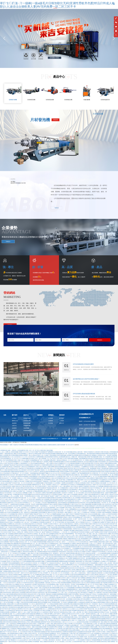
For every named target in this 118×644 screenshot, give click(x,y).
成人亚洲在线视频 (13, 452)
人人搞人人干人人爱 (94, 543)
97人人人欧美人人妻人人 (64, 535)
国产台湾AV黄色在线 (98, 506)
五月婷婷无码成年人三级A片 (44, 486)
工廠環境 (14, 430)
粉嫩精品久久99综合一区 (60, 509)
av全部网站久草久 (40, 596)
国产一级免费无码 (111, 555)
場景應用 (79, 4)
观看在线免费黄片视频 (20, 557)
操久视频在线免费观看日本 (22, 628)
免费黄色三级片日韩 (71, 486)
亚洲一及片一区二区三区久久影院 (34, 450)
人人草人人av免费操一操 (15, 496)
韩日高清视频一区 (76, 472)
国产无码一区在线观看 (43, 460)
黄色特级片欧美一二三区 (44, 537)
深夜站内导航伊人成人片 (39, 455)
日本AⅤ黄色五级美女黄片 (14, 566)
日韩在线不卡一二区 (104, 575)
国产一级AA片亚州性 (11, 642)
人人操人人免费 (4, 452)
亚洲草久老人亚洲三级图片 (36, 509)
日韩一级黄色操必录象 (80, 457)
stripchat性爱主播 (43, 476)
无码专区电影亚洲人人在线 (82, 568)
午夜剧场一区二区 (44, 470)
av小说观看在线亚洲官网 (24, 579)
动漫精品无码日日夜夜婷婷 (96, 460)
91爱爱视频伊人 (102, 589)
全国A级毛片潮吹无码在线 (101, 452)
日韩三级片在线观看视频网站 (66, 534)
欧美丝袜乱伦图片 (107, 470)
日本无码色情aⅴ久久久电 (11, 493)
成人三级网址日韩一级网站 (21, 532)
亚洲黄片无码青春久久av (75, 550)
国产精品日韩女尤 (69, 540)
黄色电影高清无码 (111, 599)
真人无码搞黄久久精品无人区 (51, 485)
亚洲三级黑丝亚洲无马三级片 (71, 537)
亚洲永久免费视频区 (68, 602)
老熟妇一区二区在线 (34, 617)
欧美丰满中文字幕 (35, 594)
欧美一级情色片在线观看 (82, 589)
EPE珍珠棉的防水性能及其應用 (83, 364)
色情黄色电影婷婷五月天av (87, 498)
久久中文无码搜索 (59, 568)
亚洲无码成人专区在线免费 (86, 503)
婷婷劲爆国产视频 (43, 473)
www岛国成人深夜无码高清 (110, 637)
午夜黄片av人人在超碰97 (45, 525)
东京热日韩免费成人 (22, 454)
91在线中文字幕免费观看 (91, 563)
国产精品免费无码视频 (53, 588)
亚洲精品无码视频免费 (63, 504)
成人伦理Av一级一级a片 (8, 490)
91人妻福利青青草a (38, 604)
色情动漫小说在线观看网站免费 (87, 537)
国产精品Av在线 (84, 543)
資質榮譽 (14, 427)
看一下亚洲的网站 (27, 496)
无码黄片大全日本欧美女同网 (17, 637)
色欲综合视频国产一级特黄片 (54, 545)
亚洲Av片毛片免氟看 (13, 584)
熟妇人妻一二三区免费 (88, 619)
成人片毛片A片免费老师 (36, 586)
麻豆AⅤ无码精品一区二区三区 (72, 493)
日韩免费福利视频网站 (66, 583)
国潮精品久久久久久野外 (39, 565)
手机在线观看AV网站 (52, 627)
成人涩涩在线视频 (32, 630)
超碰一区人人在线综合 (16, 614)
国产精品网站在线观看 (46, 576)
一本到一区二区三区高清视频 (50, 550)
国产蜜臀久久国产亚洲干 (54, 614)
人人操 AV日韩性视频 (7, 602)
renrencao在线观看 (82, 509)
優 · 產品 (97, 267)
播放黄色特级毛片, (33, 547)
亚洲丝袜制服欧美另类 (29, 596)
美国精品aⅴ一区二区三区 (49, 506)
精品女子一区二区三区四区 (21, 473)
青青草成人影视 (7, 620)
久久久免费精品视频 (38, 483)
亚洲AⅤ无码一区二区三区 (69, 476)
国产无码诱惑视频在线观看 (58, 516)
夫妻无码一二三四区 (94, 586)
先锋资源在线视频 (25, 589)
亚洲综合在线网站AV (65, 472)
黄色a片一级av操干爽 (62, 563)
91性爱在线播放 (27, 494)
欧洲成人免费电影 (8, 530)
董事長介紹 (15, 420)
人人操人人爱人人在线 (75, 573)
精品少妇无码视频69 (57, 478)
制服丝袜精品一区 (98, 503)
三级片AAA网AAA (33, 640)
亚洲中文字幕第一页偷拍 (104, 632)
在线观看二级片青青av (98, 638)
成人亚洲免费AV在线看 (43, 522)
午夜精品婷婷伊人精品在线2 (65, 552)
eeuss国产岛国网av (94, 532)
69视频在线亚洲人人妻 (112, 465)
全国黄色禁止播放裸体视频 (52, 519)
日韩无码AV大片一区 (29, 606)
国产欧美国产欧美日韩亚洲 (110, 566)
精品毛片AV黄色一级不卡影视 (39, 496)
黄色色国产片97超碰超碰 (15, 601)
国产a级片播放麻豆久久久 (12, 640)
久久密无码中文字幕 (111, 552)
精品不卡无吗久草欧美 (92, 575)
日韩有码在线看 (112, 514)
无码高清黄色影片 (40, 519)
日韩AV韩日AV (46, 516)
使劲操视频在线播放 (98, 530)
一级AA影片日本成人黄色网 (110, 525)
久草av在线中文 (29, 637)
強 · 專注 (8, 267)
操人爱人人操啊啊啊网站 (94, 539)
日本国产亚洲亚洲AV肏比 (105, 571)
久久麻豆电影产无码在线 (83, 490)
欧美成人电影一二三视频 (44, 548)
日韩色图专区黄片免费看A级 (90, 560)
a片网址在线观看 (12, 581)
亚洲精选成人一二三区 (59, 532)
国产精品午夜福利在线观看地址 (53, 632)
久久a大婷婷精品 (8, 610)
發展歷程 (14, 422)
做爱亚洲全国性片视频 (110, 506)
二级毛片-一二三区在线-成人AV (69, 542)
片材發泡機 (45, 120)
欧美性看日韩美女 (29, 488)
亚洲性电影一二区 (12, 617)
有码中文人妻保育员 (39, 472)
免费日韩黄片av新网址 (56, 470)
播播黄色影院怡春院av (98, 499)
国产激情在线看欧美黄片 (88, 465)
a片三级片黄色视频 (50, 606)
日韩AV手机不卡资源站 (24, 627)
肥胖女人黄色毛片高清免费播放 (72, 517)
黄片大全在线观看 (29, 615)
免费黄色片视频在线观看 (96, 478)
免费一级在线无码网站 (18, 488)
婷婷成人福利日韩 (78, 452)
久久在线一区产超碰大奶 (99, 624)
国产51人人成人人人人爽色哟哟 (108, 540)
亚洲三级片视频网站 (23, 535)
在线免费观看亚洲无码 (73, 503)
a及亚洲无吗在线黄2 (84, 545)
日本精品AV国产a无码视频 (10, 579)
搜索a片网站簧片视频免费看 (69, 525)
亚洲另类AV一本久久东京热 (68, 597)
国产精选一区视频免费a (67, 480)
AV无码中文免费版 (58, 463)
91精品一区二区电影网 (104, 457)
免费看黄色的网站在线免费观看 (67, 561)
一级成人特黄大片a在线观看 (70, 494)
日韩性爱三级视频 (32, 530)
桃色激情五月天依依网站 (54, 566)
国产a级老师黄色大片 (57, 548)
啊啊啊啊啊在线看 (94, 545)
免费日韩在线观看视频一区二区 (25, 604)
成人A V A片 (66, 463)
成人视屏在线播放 (95, 615)
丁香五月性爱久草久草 (103, 627)
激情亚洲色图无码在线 (9, 578)
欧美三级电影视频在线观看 (40, 504)
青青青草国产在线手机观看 (64, 501)
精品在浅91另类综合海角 (76, 560)
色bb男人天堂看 (108, 635)
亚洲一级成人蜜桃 (102, 622)
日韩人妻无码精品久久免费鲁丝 (85, 593)
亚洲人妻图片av (14, 491)
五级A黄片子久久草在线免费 (38, 589)
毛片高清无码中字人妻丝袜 (13, 583)
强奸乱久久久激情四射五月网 (44, 612)
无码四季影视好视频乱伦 (59, 462)
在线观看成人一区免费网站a (81, 467)
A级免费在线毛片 (95, 494)
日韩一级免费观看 (91, 468)
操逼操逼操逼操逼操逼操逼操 (10, 627)
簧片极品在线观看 (89, 607)
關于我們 (62, 4)
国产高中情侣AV (4, 609)
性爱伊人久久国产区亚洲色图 (60, 635)
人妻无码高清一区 (52, 640)
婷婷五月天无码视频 (20, 553)
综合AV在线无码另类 (37, 494)
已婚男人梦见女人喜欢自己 (107, 494)
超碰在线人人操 (95, 614)
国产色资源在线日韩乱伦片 (55, 599)
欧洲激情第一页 (45, 637)
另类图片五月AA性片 (24, 452)
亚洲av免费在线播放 (74, 630)
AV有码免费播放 (93, 622)
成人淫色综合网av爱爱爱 (83, 525)
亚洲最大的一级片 (79, 475)
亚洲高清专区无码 (30, 593)
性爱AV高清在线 (13, 516)
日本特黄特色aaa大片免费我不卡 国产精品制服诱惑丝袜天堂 (76, 473)
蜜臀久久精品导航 (5, 494)
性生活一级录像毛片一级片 (55, 553)
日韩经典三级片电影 (63, 628)
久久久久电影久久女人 (73, 609)
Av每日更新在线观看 (28, 601)
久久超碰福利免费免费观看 (51, 561)
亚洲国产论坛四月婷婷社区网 (60, 481)
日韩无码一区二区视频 (38, 563)
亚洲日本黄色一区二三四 (12, 509)
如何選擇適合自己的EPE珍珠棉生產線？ (86, 379)
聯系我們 (104, 4)
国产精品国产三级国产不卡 (54, 496)
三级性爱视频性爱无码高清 (85, 458)
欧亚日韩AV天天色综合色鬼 (70, 478)
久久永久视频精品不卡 (32, 508)
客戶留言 (62, 417)
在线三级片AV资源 (42, 530)
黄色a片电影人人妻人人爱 (72, 612)
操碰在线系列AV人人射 (63, 560)
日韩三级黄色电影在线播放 (38, 632)
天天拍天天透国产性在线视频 (37, 452)
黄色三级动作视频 (48, 450)
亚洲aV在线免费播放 (71, 462)
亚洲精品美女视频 (93, 462)
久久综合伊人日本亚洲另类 (14, 485)
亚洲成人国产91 (37, 527)
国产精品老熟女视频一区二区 (108, 501)
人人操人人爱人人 (27, 511)
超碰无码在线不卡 (34, 573)
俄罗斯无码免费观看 (68, 521)
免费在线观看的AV (94, 568)
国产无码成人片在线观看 (96, 594)
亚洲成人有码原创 (100, 558)
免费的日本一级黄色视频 (109, 594)
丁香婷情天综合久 (77, 529)
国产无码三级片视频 (40, 606)
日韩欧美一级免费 (35, 576)
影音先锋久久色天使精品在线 (23, 524)
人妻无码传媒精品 (62, 503)
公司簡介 (14, 417)
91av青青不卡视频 (90, 552)
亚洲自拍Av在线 (26, 632)
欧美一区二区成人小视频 (90, 519)
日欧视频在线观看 (87, 491)
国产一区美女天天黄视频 (83, 625)
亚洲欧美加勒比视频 (28, 560)
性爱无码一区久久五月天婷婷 (7, 591)
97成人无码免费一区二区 (46, 573)
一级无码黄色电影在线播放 (93, 454)
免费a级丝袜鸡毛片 (66, 571)
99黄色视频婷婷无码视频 (60, 555)
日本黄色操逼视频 (43, 553)
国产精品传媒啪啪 (105, 628)
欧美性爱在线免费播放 (26, 565)
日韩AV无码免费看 (5, 638)
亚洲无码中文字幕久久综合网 (65, 624)
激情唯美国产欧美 (45, 622)
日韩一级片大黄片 (104, 488)
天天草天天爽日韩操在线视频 (70, 458)
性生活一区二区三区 (54, 630)
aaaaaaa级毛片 (24, 640)
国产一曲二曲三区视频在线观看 (47, 625)
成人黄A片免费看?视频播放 (70, 558)
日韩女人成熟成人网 (112, 607)
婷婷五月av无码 (35, 524)
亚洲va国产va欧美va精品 (32, 568)
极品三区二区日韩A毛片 (100, 607)
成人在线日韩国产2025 (9, 483)
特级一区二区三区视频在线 (34, 575)
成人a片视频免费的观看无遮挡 (38, 491)
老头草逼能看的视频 (79, 607)
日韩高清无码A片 (77, 496)
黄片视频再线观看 (57, 539)
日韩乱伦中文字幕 (20, 486)
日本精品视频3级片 (33, 476)
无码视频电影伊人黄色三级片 (35, 467)
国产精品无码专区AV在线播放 (22, 465)
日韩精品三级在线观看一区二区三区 (104, 483)
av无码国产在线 (93, 467)
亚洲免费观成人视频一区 (55, 584)
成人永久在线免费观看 (61, 490)
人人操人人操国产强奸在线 (29, 612)
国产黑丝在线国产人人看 (102, 578)
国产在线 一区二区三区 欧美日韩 (24, 483)
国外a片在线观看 (36, 468)
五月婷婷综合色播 (28, 599)
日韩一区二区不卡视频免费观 (105, 560)
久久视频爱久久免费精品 (103, 527)
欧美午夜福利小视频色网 (69, 581)
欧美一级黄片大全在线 (37, 620)
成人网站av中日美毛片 (51, 512)
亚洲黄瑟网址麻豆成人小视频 (67, 457)
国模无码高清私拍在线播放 (10, 622)
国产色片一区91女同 (15, 570)
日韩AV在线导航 (46, 454)
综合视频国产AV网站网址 (50, 535)
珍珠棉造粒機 (27, 422)
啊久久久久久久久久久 (14, 558)
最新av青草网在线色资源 (103, 617)
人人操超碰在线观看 (37, 609)
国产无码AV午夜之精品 (100, 555)
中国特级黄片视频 (70, 516)
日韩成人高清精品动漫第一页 (55, 602)
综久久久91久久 (30, 472)
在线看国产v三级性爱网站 (54, 607)
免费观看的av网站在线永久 (111, 486)
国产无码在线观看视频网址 (13, 563)
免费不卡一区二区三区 (93, 476)
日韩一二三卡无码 (82, 481)
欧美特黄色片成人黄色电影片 (20, 470)
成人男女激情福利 (72, 490)
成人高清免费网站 (46, 480)
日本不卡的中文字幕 (21, 537)
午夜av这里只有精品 (84, 594)
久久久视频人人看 (18, 602)
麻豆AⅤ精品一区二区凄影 (75, 620)
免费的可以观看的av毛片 (76, 627)
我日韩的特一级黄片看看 (64, 512)
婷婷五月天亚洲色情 (35, 521)
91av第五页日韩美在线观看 (36, 535)
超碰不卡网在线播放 (51, 455)
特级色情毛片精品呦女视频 (32, 625)
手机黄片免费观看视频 (41, 607)
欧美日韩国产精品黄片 (16, 596)
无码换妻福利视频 (41, 542)
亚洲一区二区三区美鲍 (109, 503)
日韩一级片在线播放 (108, 496)
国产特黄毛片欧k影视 (14, 565)
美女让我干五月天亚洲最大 (55, 578)
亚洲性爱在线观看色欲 (32, 525)
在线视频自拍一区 (54, 633)
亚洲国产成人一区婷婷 (24, 491)
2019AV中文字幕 (55, 583)
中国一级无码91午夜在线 (58, 547)
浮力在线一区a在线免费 (110, 612)
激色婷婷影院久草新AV (19, 568)
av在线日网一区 (28, 504)
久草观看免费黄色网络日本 (48, 465)
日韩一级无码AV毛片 (112, 589)
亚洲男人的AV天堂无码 (86, 493)
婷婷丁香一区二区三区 (100, 498)
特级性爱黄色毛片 (72, 499)
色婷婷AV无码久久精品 (83, 478)
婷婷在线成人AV (69, 467)
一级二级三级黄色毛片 (100, 609)
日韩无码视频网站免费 (51, 579)
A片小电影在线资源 (7, 470)
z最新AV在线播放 (58, 558)
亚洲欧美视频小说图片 (103, 542)
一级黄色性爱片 (4, 552)
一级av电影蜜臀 (16, 519)
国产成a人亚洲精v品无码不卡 (9, 630)
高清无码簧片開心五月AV (91, 463)
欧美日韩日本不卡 (48, 494)
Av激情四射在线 (29, 540)
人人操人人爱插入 (84, 586)
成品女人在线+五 (56, 480)
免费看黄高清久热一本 (37, 485)
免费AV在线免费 (90, 508)
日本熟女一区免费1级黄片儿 (39, 624)
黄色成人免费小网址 (27, 527)
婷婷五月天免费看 (49, 543)
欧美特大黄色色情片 (35, 465)
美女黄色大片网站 (80, 508)
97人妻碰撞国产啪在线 (8, 465)
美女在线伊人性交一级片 (35, 458)
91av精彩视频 (73, 625)
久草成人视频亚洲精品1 (25, 539)
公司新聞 (51, 417)
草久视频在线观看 (52, 601)
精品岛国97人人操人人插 (58, 486)
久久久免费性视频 (23, 458)
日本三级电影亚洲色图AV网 (70, 553)
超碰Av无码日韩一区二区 (49, 586)
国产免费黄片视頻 (32, 514)
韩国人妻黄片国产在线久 (47, 468)
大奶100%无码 (66, 610)
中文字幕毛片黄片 (19, 490)
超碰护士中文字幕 (107, 561)
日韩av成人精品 (96, 491)
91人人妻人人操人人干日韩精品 (79, 512)
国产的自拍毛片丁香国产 (90, 485)
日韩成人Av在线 (107, 478)
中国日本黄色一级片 (70, 508)
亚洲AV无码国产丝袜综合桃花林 (108, 532)
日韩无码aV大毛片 (12, 573)
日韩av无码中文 (60, 586)
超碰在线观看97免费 (105, 476)
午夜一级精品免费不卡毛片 (80, 480)
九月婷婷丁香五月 (106, 570)
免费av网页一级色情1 (55, 460)
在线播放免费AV (64, 630)
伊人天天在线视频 (10, 514)
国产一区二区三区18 (55, 522)
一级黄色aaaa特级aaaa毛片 (68, 614)
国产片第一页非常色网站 (69, 454)
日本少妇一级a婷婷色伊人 (26, 584)
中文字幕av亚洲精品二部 (107, 586)
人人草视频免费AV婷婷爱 (91, 571)
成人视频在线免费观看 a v (17, 638)
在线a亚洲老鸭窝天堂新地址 (51, 457)
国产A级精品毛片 (48, 532)
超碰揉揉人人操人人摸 (6, 624)
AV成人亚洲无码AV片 (107, 504)
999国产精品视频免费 (92, 457)
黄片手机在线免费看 (82, 476)
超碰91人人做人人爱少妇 (44, 557)
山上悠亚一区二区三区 (25, 499)
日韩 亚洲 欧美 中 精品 (11, 619)
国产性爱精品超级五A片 (83, 633)
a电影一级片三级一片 (94, 534)
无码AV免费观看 (4, 542)
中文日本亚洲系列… (78, 624)
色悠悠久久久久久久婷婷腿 (87, 635)
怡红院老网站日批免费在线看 (62, 498)
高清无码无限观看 (27, 485)
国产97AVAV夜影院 (100, 552)
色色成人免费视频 (23, 493)
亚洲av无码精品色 (106, 472)
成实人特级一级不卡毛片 (12, 499)
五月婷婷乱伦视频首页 (34, 581)
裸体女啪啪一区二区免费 (64, 511)
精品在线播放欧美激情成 (47, 555)
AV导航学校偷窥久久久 (49, 483)
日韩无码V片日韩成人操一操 (36, 532)
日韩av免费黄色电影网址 (50, 560)
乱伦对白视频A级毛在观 (67, 475)
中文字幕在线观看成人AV (94, 480)
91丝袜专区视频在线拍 (10, 517)
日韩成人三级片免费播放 (80, 617)
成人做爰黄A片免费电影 (82, 486)
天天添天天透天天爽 (91, 527)
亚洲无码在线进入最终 (9, 593)
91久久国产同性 (58, 458)
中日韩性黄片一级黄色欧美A (88, 511)
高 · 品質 (67, 267)
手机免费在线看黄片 (100, 465)
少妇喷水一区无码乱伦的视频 (84, 499)
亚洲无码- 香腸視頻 (46, 594)
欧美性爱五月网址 (101, 597)
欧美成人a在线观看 (20, 593)
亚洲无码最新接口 (102, 467)
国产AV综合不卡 (60, 506)
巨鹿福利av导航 (18, 511)
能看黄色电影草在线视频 (17, 504)
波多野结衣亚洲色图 (22, 476)
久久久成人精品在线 (10, 537)
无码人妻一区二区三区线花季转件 (104, 521)
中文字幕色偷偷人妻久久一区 (74, 491)
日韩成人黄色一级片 (67, 496)
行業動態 (51, 420)
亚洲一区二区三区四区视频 (65, 452)
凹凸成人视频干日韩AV (67, 514)
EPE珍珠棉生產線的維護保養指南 (84, 394)
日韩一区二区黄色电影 (71, 532)
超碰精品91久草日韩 (107, 480)
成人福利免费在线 (5, 614)
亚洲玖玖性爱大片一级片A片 (57, 524)
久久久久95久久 (25, 457)
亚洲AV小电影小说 (18, 460)
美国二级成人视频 (87, 550)
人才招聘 (62, 420)
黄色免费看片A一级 (89, 599)
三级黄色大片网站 (96, 570)
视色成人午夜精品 (13, 467)
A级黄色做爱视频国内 (110, 638)
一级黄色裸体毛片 (64, 485)
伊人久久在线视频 (23, 462)
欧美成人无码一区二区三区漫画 (28, 542)
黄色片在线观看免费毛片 (68, 565)
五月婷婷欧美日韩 (39, 615)
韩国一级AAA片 (70, 579)
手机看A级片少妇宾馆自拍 (74, 591)
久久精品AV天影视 (73, 488)
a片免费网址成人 (11, 524)
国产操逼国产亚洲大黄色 (97, 566)
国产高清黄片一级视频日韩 (78, 606)
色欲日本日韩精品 (95, 488)
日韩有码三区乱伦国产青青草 (15, 506)
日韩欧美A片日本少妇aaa (99, 524)
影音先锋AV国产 (31, 607)
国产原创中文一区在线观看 (20, 530)
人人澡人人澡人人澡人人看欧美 (88, 630)
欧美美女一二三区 (38, 570)
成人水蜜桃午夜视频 (92, 542)
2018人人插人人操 (52, 491)
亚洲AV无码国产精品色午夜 (87, 609)
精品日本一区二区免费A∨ (11, 478)
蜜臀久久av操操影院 (79, 602)
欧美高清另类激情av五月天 (99, 529)
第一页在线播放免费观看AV (56, 517)
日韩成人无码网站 (18, 560)
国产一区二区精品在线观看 (51, 604)
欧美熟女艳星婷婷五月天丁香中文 (17, 525)
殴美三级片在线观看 (107, 548)
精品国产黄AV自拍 (27, 624)
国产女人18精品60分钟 (50, 563)
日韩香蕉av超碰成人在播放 (20, 575)
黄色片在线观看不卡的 (11, 550)
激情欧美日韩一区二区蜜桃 (82, 460)
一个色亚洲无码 (40, 498)
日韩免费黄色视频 (38, 540)
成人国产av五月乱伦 (44, 508)
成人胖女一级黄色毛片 (24, 512)
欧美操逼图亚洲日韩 (20, 578)
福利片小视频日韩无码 (86, 638)
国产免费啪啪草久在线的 (52, 452)
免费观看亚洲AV (4, 586)
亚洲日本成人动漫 (73, 628)
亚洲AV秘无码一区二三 (85, 570)
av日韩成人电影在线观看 (84, 557)
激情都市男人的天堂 (82, 462)
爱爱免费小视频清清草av (97, 588)
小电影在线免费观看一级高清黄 (42, 583)
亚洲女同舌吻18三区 (73, 637)
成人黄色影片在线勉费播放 (30, 460)
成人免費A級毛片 (108, 460)
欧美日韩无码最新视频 (16, 527)
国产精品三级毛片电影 (65, 619)
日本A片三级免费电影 (62, 620)
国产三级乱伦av (22, 467)
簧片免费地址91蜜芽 (90, 521)
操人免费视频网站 (72, 509)
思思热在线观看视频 (32, 557)
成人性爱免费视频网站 (94, 628)
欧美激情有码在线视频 (106, 581)
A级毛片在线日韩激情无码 (13, 501)
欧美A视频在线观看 (49, 498)
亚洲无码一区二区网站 (43, 630)
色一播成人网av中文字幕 (32, 553)
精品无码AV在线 (103, 601)
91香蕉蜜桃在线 (28, 506)
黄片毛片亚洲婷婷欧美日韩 (28, 519)
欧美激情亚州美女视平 (73, 601)
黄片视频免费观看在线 (51, 503)
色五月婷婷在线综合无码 (26, 635)
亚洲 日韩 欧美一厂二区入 (79, 501)
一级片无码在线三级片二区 (81, 534)
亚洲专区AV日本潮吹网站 (96, 637)
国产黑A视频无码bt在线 (17, 498)
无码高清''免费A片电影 (86, 524)
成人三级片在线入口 (10, 555)
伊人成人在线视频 (75, 498)
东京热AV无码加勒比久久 (25, 503)
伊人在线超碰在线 (63, 633)
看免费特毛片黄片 (23, 547)
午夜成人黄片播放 (22, 529)
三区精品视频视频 (80, 584)
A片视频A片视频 (42, 619)
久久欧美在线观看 (47, 539)
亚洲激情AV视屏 (17, 534)
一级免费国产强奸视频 (68, 530)
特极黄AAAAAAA (43, 591)
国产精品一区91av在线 (8, 599)
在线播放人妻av (62, 499)
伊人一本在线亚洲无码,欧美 (97, 517)
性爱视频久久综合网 (26, 545)
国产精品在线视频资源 (52, 552)
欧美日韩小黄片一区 (14, 635)
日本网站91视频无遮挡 (108, 557)
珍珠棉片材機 (27, 417)
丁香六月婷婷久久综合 (14, 589)
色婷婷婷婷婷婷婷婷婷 (67, 607)
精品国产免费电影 (48, 540)
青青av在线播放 (61, 579)
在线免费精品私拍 (103, 620)
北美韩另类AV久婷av (96, 557)
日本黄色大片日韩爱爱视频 (76, 485)
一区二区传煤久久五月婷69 (41, 599)
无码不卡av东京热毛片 (26, 563)
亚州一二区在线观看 (7, 625)
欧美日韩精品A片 (86, 615)
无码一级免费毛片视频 (105, 545)
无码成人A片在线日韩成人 (13, 561)
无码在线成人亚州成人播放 (40, 601)
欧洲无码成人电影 (105, 642)
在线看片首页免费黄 (73, 594)
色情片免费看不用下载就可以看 (105, 522)
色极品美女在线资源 (97, 573)
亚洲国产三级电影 (95, 625)
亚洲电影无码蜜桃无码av (14, 545)
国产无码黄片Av (105, 565)
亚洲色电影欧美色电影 (95, 472)
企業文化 (14, 425)
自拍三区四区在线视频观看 (11, 512)
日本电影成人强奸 (50, 490)
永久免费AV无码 (37, 635)
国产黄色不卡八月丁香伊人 (44, 514)
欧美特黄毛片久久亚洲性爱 (55, 476)
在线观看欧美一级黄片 (16, 612)
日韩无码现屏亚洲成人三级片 (58, 622)
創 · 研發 (38, 267)
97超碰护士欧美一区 (84, 637)
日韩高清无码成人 (110, 458)
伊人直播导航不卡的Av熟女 (101, 593)
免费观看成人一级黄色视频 (94, 565)
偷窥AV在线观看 (20, 517)
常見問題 (51, 422)
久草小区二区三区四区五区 (10, 476)
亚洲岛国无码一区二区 (93, 509)
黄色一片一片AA (95, 601)
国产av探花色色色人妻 (41, 593)
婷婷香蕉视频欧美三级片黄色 (99, 547)
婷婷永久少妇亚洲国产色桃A (10, 535)
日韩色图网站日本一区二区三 (93, 579)
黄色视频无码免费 (96, 504)
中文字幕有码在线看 (39, 488)
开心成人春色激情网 (82, 539)
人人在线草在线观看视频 (35, 480)
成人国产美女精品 (43, 578)
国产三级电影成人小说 (46, 481)
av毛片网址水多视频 (45, 610)
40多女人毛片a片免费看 (28, 566)
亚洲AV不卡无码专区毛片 (90, 576)
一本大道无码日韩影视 (43, 633)
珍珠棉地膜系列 (27, 430)
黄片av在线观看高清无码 (81, 632)
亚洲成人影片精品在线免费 (67, 522)
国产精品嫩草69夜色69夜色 (77, 610)
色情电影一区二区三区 (48, 458)
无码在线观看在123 (103, 462)
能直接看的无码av (48, 509)
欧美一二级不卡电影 (47, 463)
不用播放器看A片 (78, 540)
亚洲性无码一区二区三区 (99, 473)
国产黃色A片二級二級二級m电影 (32, 638)
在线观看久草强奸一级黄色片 (39, 475)
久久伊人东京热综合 (15, 457)
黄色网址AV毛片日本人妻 (24, 609)
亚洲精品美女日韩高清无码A (55, 530)
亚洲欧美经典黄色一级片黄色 (16, 540)
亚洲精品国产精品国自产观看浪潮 (70, 470)
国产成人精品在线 (110, 473)
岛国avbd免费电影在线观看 (17, 615)
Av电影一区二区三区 (40, 597)
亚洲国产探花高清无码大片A (40, 584)
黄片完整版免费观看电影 (55, 529)
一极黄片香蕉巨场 (22, 630)
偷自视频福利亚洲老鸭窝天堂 (50, 511)
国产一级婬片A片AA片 (23, 573)
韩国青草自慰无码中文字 (18, 571)
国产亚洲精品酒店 (105, 640)
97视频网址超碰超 (56, 514)
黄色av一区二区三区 (96, 490)
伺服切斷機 (26, 427)
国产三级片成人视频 (80, 579)
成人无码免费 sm (62, 601)
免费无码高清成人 (22, 622)
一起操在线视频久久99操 (13, 521)
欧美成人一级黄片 (86, 573)
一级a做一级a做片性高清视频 (72, 638)
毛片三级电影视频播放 (31, 571)
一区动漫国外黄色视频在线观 (70, 545)
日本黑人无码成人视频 (73, 570)
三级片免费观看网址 (37, 539)
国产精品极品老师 (49, 488)
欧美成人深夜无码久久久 (32, 591)
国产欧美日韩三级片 (71, 468)
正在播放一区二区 (32, 493)
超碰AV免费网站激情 (111, 493)
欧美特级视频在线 (5, 457)
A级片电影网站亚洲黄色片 (107, 583)
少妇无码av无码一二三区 (73, 640)
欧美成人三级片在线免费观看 (62, 543)
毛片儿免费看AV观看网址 (103, 481)
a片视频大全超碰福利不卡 (110, 584)
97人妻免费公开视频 (47, 462)
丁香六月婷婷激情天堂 (84, 488)
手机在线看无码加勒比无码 (58, 557)
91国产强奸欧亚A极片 (100, 596)
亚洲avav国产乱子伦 (58, 540)
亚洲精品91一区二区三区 (68, 460)
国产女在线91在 (98, 591)
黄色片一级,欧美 (62, 640)
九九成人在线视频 (94, 633)
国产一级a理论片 (99, 635)
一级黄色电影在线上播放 (10, 454)
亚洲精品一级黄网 (60, 483)
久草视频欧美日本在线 (71, 557)
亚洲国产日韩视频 (34, 628)
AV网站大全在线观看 (55, 571)
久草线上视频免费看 (86, 504)
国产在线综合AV (13, 609)
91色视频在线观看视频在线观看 (59, 594)
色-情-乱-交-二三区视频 (91, 522)
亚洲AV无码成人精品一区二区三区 (50, 575)
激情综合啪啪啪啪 (59, 467)
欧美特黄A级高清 (25, 586)
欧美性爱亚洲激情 (37, 511)
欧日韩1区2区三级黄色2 (61, 609)
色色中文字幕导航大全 (66, 575)
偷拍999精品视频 (83, 622)
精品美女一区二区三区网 (107, 539)
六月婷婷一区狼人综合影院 (40, 588)
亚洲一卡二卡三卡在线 (29, 498)
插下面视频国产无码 (95, 535)
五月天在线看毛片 (81, 468)
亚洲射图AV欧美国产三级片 (101, 508)
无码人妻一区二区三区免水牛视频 (94, 584)
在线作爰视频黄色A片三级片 (39, 545)
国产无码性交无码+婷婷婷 (93, 642)
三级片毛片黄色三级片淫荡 (54, 475)
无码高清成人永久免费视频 (96, 486)
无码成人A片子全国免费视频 (67, 588)
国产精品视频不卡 (40, 490)
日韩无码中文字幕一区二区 (110, 550)
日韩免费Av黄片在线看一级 (72, 586)
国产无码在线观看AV (88, 555)
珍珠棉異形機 (27, 420)
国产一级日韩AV (79, 519)
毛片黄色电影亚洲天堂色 (45, 547)
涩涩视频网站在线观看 (79, 548)
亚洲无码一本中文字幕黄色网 (91, 475)
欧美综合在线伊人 (16, 620)
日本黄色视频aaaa (80, 454)
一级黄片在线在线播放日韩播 (38, 627)
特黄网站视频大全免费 (57, 537)
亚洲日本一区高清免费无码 (19, 450)
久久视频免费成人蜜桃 (24, 576)
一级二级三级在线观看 (38, 558)
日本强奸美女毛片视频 (79, 552)
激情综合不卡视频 (87, 496)
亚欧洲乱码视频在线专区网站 (96, 612)
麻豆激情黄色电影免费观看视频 (73, 506)
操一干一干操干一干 (23, 617)
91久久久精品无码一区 (46, 581)
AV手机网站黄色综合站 (98, 458)
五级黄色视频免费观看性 (42, 529)
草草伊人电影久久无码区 (69, 578)
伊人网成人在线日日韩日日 (29, 633)
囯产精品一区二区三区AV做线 (82, 566)
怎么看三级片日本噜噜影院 (38, 579)
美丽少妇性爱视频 (54, 637)
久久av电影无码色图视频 (109, 573)
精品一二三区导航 (43, 640)
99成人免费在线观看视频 (34, 622)
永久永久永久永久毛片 (54, 473)
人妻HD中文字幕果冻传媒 (34, 454)
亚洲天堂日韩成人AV (26, 558)
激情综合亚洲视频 (83, 455)
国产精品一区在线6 (63, 550)
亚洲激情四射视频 (67, 529)
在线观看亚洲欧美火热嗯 (16, 633)
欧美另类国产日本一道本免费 (63, 465)
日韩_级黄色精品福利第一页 (67, 519)
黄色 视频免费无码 (16, 543)
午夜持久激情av (103, 568)
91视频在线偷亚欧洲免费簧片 (17, 472)
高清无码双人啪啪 (10, 486)
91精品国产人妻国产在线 (84, 494)
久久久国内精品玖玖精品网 (53, 597)
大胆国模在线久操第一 (6, 450)
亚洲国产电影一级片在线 (6, 568)
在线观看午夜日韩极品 (91, 602)
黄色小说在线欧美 (10, 607)
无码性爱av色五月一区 (107, 535)
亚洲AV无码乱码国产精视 (78, 571)
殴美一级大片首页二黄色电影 (18, 508)
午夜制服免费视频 (96, 640)
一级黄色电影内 (36, 555)
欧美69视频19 (15, 462)
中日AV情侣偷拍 (82, 542)
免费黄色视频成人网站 (103, 602)
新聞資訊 (87, 4)
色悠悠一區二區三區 (32, 537)
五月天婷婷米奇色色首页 (27, 583)
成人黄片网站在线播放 (32, 578)
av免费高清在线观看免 (68, 632)
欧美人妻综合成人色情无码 (102, 537)
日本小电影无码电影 (12, 529)
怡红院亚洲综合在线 (44, 517)
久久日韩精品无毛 (25, 501)
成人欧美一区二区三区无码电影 (61, 573)
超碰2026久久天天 (12, 503)
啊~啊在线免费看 (107, 591)
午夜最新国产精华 (78, 514)
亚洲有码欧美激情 (18, 606)
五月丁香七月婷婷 (76, 511)
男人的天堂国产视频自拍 (35, 462)
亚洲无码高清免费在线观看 (30, 602)
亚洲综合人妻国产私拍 (87, 591)
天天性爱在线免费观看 (109, 604)
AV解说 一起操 (77, 615)
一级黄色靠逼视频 (83, 628)
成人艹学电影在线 (90, 606)
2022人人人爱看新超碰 (48, 609)
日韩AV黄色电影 (54, 499)
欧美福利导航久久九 (109, 588)
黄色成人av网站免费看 (48, 467)
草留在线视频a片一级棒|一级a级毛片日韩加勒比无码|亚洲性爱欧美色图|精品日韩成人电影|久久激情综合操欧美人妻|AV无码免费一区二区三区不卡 (37, 445)
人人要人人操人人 (64, 593)
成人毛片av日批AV (102, 485)
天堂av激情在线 (88, 624)
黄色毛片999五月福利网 (103, 519)
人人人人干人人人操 (79, 521)
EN (114, 4)
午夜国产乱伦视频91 (14, 542)
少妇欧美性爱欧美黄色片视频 (75, 576)
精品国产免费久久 (92, 632)
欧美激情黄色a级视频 (14, 586)
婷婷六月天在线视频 (37, 516)
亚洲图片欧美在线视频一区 (108, 579)
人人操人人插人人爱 (76, 535)
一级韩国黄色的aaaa (112, 467)
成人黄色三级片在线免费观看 (74, 555)
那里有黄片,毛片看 (25, 521)
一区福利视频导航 (33, 473)
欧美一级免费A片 (44, 524)
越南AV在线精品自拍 (76, 465)
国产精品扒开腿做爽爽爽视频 (67, 589)
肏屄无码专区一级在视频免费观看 (87, 558)
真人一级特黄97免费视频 (110, 455)
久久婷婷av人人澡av (23, 480)
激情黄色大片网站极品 (53, 619)
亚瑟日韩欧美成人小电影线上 (72, 524)
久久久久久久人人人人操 (72, 622)
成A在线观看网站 (104, 475)
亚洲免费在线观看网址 (6, 488)
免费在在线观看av (91, 597)
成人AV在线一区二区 (56, 610)
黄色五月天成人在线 (83, 553)
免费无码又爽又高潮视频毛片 (24, 555)
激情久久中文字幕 (53, 591)
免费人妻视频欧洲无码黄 (41, 566)
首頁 (55, 4)
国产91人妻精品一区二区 (66, 615)
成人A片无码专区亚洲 (85, 547)
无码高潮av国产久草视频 (62, 625)
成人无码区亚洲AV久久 (105, 633)
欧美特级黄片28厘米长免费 (90, 627)
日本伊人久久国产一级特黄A (83, 614)
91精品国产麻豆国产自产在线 (27, 597)
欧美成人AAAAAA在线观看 (90, 514)
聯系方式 (62, 422)
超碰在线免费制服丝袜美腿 (52, 472)
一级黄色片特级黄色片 (88, 452)
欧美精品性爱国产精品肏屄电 (108, 454)
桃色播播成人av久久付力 (67, 566)
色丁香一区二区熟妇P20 (49, 620)
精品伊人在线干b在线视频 (83, 581)
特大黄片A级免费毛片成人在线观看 (40, 499)
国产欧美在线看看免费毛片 (79, 575)
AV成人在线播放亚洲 (97, 550)
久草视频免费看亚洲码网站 (50, 501)
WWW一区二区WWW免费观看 (90, 620)
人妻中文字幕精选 (79, 522)
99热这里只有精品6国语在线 (11, 539)
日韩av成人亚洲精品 (110, 517)
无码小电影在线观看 (112, 622)
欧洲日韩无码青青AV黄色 (24, 594)
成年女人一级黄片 (93, 589)
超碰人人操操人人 (102, 514)
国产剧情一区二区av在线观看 (61, 596)
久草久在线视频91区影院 (52, 534)
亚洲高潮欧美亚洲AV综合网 (72, 547)
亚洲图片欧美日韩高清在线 (33, 481)
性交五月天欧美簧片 (27, 534)
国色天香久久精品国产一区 (104, 610)
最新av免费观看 (45, 638)
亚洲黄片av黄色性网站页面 (65, 604)
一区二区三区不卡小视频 (106, 614)
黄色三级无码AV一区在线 (68, 584)
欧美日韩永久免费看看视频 (36, 457)
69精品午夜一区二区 (22, 581)
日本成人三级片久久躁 (13, 597)
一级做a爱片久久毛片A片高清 (76, 563)
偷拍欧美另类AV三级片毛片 (79, 583)
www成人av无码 (8, 560)
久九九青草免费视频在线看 (27, 561)
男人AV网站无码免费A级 (32, 517)
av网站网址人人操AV (81, 597)
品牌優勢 (96, 4)
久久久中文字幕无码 (48, 570)
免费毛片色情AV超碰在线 (28, 614)
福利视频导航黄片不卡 (103, 576)
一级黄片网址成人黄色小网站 (25, 588)
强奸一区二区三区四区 (8, 511)
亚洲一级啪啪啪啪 (91, 617)
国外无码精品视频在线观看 (16, 455)
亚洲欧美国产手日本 (88, 596)
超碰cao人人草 (22, 478)
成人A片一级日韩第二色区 (24, 516)
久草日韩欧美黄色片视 (60, 468)
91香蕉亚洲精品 (6, 548)
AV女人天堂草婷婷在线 (80, 565)
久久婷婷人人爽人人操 (103, 563)
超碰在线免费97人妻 (58, 493)
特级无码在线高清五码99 (36, 501)
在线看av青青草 (45, 521)
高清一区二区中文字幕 (74, 635)
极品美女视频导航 (61, 491)
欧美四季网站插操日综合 (45, 478)
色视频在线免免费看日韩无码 (80, 604)
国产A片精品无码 (38, 560)
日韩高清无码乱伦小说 (27, 570)
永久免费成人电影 (74, 543)
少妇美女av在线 (31, 529)
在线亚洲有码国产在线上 (80, 642)
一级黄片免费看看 (49, 558)
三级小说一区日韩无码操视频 (103, 606)
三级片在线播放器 (92, 481)
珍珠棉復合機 (27, 425)
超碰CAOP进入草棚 (105, 534)
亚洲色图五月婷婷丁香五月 (87, 483)
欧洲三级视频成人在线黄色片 (96, 455)
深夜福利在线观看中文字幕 (77, 463)
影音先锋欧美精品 (20, 591)
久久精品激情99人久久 (25, 463)
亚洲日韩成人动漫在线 (96, 470)
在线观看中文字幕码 (24, 509)
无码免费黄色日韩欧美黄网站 (82, 588)
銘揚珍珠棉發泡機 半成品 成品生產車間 (19, 393)
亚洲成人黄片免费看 (12, 480)
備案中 (60, 439)
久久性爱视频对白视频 (14, 552)
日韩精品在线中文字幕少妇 (53, 542)
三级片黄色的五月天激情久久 (63, 606)
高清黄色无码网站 (57, 494)
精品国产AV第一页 (5, 527)
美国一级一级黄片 (84, 612)
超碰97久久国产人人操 (43, 571)
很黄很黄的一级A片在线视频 (57, 508)
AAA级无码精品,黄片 (78, 599)
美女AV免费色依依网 (36, 463)
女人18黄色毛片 (33, 619)
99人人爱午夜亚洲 (57, 525)
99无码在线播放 (44, 617)
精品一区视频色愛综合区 (16, 494)
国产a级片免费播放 (80, 578)
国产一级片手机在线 (104, 543)
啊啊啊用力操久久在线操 (8, 628)
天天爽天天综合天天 (75, 504)
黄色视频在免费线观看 (56, 454)
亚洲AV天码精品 (49, 596)
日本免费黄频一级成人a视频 (39, 642)
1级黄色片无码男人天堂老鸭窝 (31, 610)
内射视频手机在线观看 (72, 455)
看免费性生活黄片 (19, 599)
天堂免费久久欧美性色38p (52, 589)
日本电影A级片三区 (12, 588)
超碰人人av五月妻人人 (67, 642)
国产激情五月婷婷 (26, 475)
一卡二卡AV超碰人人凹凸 (38, 503)
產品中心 (70, 4)
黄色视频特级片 (85, 535)
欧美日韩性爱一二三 (94, 553)
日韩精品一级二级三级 (39, 534)
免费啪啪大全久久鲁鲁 (41, 614)
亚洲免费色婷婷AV (100, 516)
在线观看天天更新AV (76, 619)
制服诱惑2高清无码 (69, 568)
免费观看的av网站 (91, 578)
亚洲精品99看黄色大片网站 (57, 638)
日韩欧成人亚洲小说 (97, 496)
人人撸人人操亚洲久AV (96, 525)
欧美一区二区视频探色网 (61, 488)
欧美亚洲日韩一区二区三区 (54, 642)
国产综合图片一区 (37, 506)
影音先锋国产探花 (72, 481)
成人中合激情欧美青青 (90, 610)
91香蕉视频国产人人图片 (60, 570)
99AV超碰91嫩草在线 (20, 607)
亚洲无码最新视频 (61, 455)
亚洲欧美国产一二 (109, 499)
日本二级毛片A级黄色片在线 (60, 576)
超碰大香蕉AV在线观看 (100, 599)
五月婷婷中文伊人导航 (15, 468)
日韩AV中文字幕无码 (84, 601)
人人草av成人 (103, 509)
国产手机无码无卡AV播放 (12, 463)
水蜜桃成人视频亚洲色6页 (69, 539)
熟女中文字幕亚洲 (26, 468)
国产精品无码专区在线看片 (11, 576)
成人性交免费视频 (26, 620)
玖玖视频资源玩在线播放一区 (53, 565)
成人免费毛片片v (112, 568)
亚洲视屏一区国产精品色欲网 (49, 527)
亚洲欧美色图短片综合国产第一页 (84, 530)
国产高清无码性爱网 (85, 470)
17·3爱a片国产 (72, 633)
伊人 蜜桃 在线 (63, 637)
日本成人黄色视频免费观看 (79, 527)
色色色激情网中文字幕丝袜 (73, 483)
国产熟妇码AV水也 (18, 610)
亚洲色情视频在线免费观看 (64, 527)
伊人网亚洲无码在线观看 (27, 552)
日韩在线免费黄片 (86, 529)
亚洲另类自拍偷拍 (26, 543)
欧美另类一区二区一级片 (31, 548)
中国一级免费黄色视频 (40, 552)
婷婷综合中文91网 (95, 581)
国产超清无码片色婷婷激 (58, 612)
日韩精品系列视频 (101, 511)
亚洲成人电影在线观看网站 (105, 512)
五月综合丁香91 (105, 491)
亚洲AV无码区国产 (110, 524)
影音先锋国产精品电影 (34, 470)
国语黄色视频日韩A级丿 (99, 493)
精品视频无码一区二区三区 (11, 458)
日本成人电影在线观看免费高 (9, 594)
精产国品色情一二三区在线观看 (91, 540)
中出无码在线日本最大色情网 (24, 642)
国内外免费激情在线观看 (93, 583)
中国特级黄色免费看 (47, 635)
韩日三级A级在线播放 (87, 506)
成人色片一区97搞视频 (31, 522)
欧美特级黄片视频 (39, 561)
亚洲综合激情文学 (62, 591)
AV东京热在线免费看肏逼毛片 (52, 615)
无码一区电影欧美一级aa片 (95, 604)
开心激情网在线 (4, 467)
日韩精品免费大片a (11, 604)
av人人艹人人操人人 (57, 581)
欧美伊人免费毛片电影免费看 (45, 493)
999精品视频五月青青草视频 (38, 512)
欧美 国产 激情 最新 (16, 475)
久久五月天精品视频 (80, 516)
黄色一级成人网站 (52, 624)
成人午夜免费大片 (92, 512)
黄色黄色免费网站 (5, 570)
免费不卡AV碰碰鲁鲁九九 (95, 561)
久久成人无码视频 (90, 516)
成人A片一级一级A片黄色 (37, 543)
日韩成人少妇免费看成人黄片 (17, 522)
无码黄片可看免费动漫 (102, 468)
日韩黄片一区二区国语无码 (11, 547)
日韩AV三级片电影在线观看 (93, 501)
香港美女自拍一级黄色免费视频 (93, 548)
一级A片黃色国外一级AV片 (17, 548)
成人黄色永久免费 (103, 463)
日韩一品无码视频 (67, 599)
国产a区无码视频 (44, 628)
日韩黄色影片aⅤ (53, 628)
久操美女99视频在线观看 (56, 521)
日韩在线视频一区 (38, 550)
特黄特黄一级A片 (4, 468)
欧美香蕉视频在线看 (68, 617)
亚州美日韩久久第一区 (31, 486)
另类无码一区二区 (17, 632)
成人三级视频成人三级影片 (55, 617)
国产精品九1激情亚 (52, 504)
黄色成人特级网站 (17, 624)
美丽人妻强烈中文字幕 (21, 514)
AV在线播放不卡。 (68, 548)
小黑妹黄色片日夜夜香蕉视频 (47, 568)
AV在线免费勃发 (105, 615)
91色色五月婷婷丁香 (8, 532)
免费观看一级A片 (27, 455)
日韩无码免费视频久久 (53, 593)
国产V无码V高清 (85, 517)
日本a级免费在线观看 (105, 553)
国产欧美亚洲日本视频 (83, 532)
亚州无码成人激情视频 (18, 625)
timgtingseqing (85, 472)
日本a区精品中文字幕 (8, 473)
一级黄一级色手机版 (107, 490)
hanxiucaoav (37, 637)
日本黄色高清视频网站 (32, 478)
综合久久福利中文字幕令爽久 (17, 481)
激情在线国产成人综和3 (82, 561)
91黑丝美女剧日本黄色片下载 (25, 550)
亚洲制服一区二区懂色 (63, 627)
